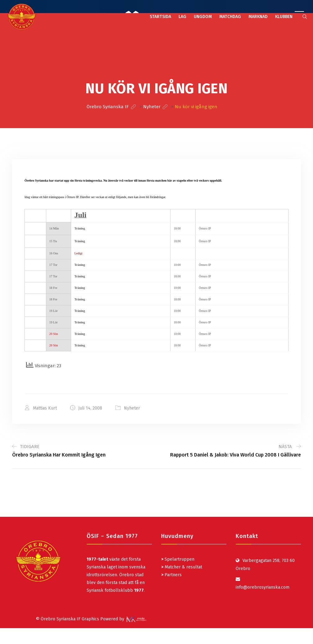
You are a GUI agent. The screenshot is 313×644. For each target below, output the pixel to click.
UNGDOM (203, 17)
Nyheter (132, 408)
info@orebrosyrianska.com (263, 587)
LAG (182, 17)
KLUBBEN (284, 17)
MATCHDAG (230, 17)
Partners (171, 575)
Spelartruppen (179, 559)
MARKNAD (258, 17)
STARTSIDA (160, 17)
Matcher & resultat (182, 567)
